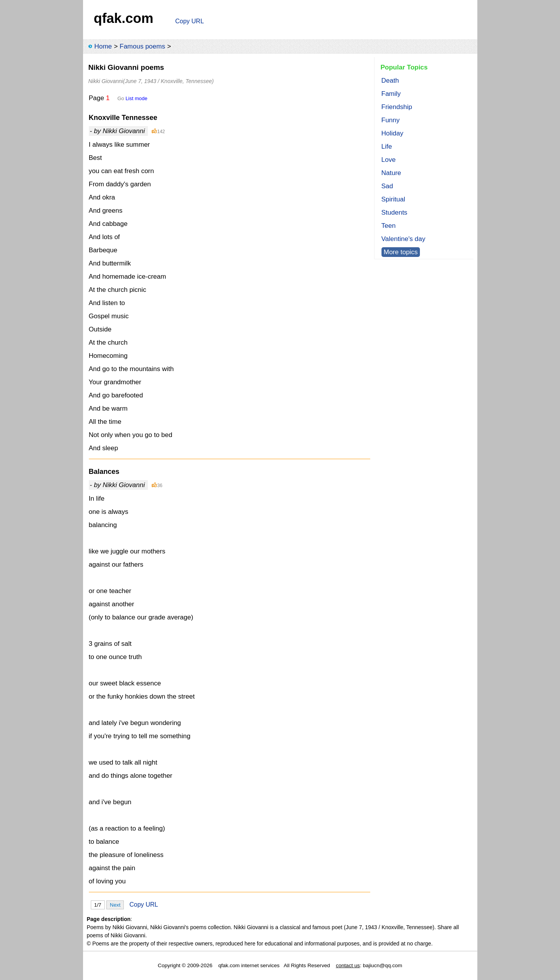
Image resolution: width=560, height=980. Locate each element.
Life (387, 147)
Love (389, 160)
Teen (389, 226)
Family (391, 94)
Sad (387, 186)
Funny (391, 120)
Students (394, 212)
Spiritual (393, 199)
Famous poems (142, 46)
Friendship (397, 107)
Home (103, 46)
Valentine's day (404, 239)
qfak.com (124, 18)
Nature (391, 173)
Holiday (393, 133)
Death (390, 81)
